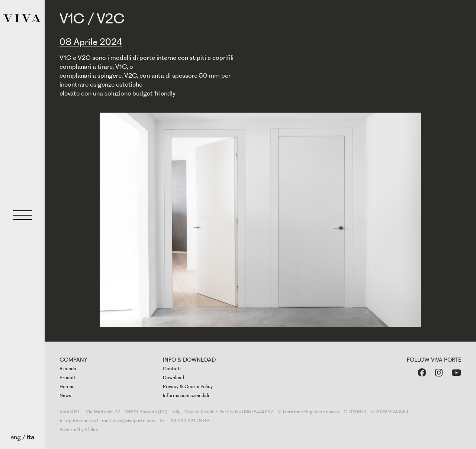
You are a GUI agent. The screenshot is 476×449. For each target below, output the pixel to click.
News (65, 395)
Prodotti (68, 377)
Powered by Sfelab (79, 429)
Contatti (172, 369)
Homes (67, 386)
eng (16, 437)
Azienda (68, 369)
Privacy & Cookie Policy (188, 386)
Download (173, 377)
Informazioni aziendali (186, 395)
